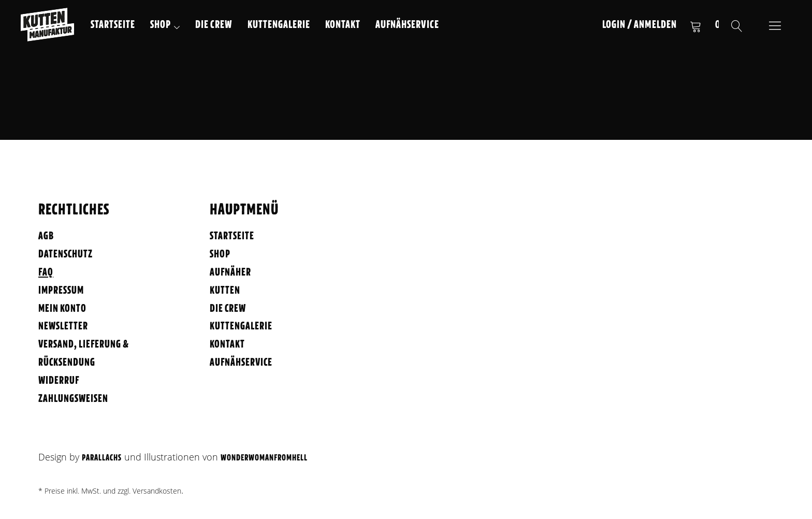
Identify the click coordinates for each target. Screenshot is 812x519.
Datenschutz (66, 255)
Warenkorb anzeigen (695, 26)
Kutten (225, 291)
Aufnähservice (407, 25)
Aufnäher (230, 273)
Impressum (61, 291)
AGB (46, 236)
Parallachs (102, 458)
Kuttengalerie (279, 25)
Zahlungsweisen (73, 399)
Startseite (113, 25)
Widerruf (59, 381)
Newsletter (63, 327)
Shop (161, 25)
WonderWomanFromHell (264, 458)
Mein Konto (62, 309)
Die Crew (214, 25)
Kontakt (343, 25)
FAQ (46, 273)
